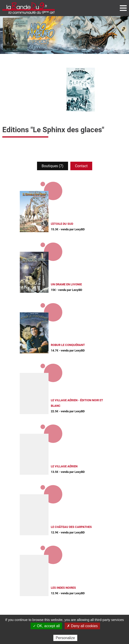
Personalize (65, 638)
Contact (81, 166)
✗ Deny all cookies (82, 626)
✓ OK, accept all (46, 626)
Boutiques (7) (53, 166)
